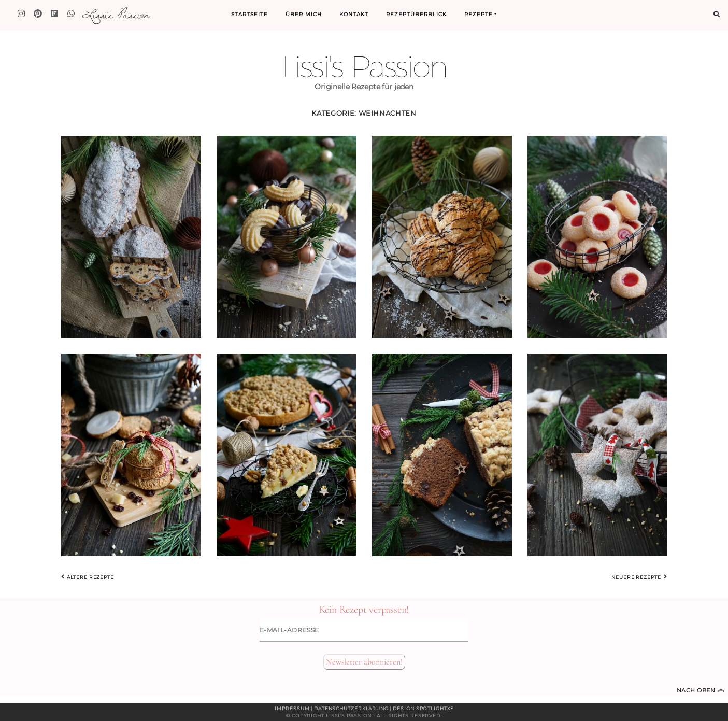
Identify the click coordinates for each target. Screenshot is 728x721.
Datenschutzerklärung (351, 708)
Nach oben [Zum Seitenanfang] (701, 690)
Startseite (249, 14)
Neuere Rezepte (639, 577)
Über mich (304, 14)
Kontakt (354, 14)
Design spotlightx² (423, 708)
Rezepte (479, 14)
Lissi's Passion (115, 14)
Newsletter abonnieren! (364, 662)
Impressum (292, 708)
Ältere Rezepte (88, 577)
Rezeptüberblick (416, 14)
